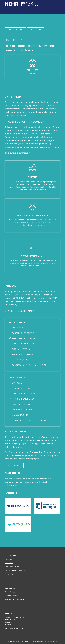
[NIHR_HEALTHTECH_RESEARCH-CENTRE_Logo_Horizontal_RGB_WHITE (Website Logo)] (27, 4)
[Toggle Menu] (7, 10)
